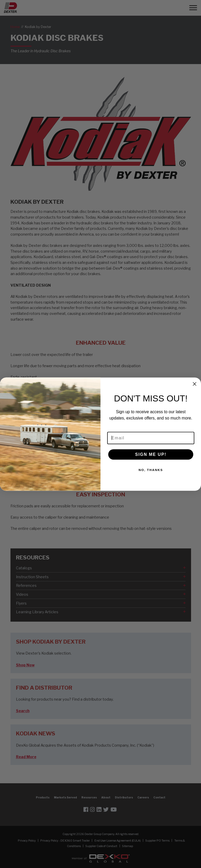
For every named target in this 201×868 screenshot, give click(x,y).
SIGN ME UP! (151, 454)
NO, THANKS (151, 470)
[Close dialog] (195, 384)
